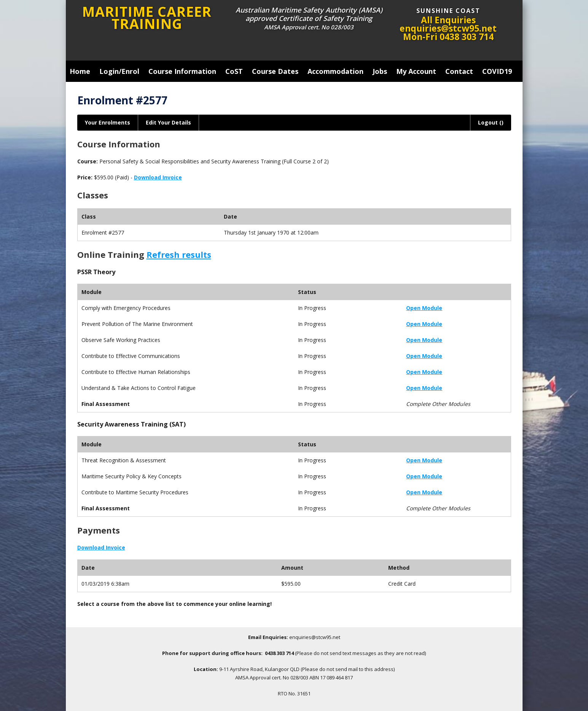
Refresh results (179, 254)
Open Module (424, 308)
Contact (459, 71)
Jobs (380, 71)
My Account (416, 71)
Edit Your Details (168, 122)
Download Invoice (158, 177)
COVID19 (497, 71)
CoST (234, 71)
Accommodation (335, 71)
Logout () (491, 122)
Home (80, 71)
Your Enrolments (108, 122)
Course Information (182, 71)
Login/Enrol (119, 71)
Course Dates (275, 71)
